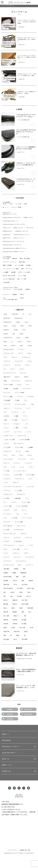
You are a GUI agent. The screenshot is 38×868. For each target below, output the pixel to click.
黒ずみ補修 (24, 639)
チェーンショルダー (8, 459)
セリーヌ (18, 451)
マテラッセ (23, 534)
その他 (11, 204)
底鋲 (22, 581)
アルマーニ (14, 357)
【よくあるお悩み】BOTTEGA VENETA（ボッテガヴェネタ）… (26, 132)
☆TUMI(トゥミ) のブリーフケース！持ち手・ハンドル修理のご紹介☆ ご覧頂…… (27, 75)
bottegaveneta (7, 322)
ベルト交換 (14, 518)
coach (26, 322)
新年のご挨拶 (30, 588)
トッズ (13, 467)
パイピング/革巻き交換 (9, 279)
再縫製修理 (23, 573)
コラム (5, 298)
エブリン (12, 369)
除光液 (13, 628)
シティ (26, 424)
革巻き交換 (6, 632)
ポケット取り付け (7, 526)
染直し (29, 592)
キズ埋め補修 (6, 400)
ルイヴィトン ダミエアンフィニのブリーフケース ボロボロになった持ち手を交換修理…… (27, 22)
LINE (13, 334)
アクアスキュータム (8, 353)
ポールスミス (6, 522)
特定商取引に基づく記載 (25, 850)
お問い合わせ (6, 377)
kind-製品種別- (7, 202)
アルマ (5, 357)
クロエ (32, 404)
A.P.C (30, 314)
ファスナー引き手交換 (21, 506)
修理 (23, 569)
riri (12, 342)
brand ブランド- (21, 152)
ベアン (25, 514)
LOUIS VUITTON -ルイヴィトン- (22, 235)
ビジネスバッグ (20, 494)
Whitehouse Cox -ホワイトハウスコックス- (14, 241)
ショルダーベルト (21, 436)
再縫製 (14, 573)
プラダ (15, 510)
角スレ (30, 612)
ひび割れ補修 (17, 498)
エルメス (21, 369)
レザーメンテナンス (20, 561)
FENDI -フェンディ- (19, 228)
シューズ (28, 432)
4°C (23, 314)
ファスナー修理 (22, 276)
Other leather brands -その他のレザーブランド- (15, 248)
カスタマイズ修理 (7, 385)
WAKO (21, 346)
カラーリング (6, 393)
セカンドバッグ (7, 451)
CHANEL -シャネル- (28, 217)
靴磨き (17, 635)
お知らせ (22, 294)
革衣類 (25, 632)
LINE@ (8, 709)
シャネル (25, 428)
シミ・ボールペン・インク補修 (11, 269)
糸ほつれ (28, 596)
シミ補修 (15, 428)
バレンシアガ (30, 487)
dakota (5, 326)
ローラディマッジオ (8, 565)
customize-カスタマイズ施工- (10, 288)
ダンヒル (29, 455)
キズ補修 (17, 400)
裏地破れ (14, 612)
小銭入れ (14, 581)
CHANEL (17, 322)
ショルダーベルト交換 (9, 440)
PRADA (26, 338)
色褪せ (21, 608)
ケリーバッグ (18, 408)
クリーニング (6, 404)
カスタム (19, 385)
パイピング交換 (17, 475)
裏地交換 (15, 258)
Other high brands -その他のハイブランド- (14, 252)
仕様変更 (27, 289)
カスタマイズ (28, 381)
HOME (6, 734)
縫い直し (5, 600)
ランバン (21, 545)
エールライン (6, 365)
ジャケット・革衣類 (16, 207)
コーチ (27, 408)
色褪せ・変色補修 (7, 265)
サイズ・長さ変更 (18, 289)
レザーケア (6, 557)
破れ (11, 596)
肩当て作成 (24, 600)
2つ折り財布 (14, 314)
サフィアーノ (24, 420)
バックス (5, 483)
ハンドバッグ (6, 491)
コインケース (14, 412)
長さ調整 (23, 624)
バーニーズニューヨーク (19, 471)
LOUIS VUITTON (7, 338)
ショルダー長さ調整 (24, 440)
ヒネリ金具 (6, 498)
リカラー (5, 549)
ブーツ (26, 498)
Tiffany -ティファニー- (19, 238)
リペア (25, 549)
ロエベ (19, 565)
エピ (4, 369)
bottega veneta (18, 318)
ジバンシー (6, 428)
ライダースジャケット (8, 545)
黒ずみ (15, 639)
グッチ (25, 400)
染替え (21, 592)
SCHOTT (19, 342)
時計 (4, 592)
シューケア (6, 432)
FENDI (21, 326)
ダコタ (13, 455)
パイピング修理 (30, 475)
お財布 (25, 204)
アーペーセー (21, 349)
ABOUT (7, 765)
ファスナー (14, 502)
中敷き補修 (6, 569)
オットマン (23, 373)
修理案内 (5, 573)
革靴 (4, 635)
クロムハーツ (6, 408)
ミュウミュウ (17, 538)
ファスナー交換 (25, 502)
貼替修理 (5, 620)
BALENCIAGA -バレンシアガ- (10, 214)
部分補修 (29, 265)
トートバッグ (28, 463)
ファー (5, 502)
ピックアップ (6, 294)
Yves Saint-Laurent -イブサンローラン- (13, 245)
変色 (23, 577)
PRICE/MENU (6, 740)
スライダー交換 (18, 447)
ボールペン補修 (18, 522)
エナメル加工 (6, 258)
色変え (5, 608)
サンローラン (17, 424)
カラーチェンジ (7, 289)
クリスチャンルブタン (20, 404)
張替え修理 (22, 262)
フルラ (17, 514)
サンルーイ (6, 424)
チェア (32, 459)
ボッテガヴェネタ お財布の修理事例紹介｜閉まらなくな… (26, 654)
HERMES (5, 334)
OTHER (7, 771)
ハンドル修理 (18, 491)
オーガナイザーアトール (9, 373)
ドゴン (5, 467)
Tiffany (28, 342)
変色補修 (5, 581)
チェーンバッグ (21, 459)
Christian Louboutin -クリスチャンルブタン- (14, 224)
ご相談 (5, 420)
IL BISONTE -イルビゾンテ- (22, 231)
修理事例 (15, 294)
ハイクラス (6, 475)
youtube (29, 346)
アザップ (20, 353)
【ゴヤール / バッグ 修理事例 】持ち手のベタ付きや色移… (26, 148)
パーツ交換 (6, 471)
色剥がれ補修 (25, 604)
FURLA (29, 326)
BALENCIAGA (6, 318)
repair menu (10, 753)
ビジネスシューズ (7, 494)
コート (5, 412)
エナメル (27, 365)
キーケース (19, 397)
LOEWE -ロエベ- (7, 235)
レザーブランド (7, 561)
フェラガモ (6, 510)
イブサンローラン (26, 357)
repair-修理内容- (7, 257)
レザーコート (17, 557)
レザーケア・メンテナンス (10, 262)
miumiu (18, 338)
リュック (5, 553)
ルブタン (26, 553)
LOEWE (21, 334)
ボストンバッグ (20, 526)
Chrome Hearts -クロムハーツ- (11, 221)
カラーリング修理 (19, 393)
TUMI (4, 346)
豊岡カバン (16, 616)
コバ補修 (15, 416)
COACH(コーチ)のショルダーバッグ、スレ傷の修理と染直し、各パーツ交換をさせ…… (27, 39)
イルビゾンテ (6, 361)
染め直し (12, 592)
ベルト (5, 518)
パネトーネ (15, 483)
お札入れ (17, 377)
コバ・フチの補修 (19, 265)
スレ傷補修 (6, 272)
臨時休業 (5, 604)
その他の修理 (6, 282)
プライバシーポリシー (13, 850)
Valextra (13, 346)
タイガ (5, 455)
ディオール (6, 463)
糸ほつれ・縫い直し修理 (9, 276)
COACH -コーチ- (7, 228)
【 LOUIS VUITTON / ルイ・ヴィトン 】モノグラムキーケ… (26, 180)
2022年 (5, 314)
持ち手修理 (19, 588)
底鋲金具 (30, 581)
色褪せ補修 (30, 608)
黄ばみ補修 (6, 639)
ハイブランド (6, 479)
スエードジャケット (18, 444)
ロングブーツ (29, 565)
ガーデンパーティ (15, 381)
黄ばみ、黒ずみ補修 (25, 258)
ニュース (21, 467)
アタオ (28, 353)
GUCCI (24, 330)
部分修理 (14, 620)
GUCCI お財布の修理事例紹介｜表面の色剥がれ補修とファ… (26, 670)
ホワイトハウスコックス (9, 534)
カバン (27, 385)
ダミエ (21, 455)
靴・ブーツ (6, 207)
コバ (23, 412)
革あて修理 (22, 628)
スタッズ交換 (6, 447)
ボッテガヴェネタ (18, 530)
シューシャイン (17, 432)
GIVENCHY (6, 330)
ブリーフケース (7, 514)
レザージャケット (29, 557)
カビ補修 (5, 389)
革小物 (5, 204)
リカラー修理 (15, 549)
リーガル (30, 545)
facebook (27, 709)
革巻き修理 (16, 632)
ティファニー (16, 463)
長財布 (5, 628)
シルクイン (6, 444)
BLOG (6, 759)
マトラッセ (6, 538)
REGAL (5, 342)
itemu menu (11, 746)
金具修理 (14, 624)
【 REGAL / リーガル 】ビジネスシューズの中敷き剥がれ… (26, 164)
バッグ (29, 479)
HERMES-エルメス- (8, 231)
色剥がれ (14, 604)
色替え (13, 608)
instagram (27, 714)
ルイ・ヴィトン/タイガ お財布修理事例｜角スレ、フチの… (26, 686)
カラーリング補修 (7, 397)
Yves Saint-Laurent (8, 349)
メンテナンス (28, 538)
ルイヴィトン (15, 553)
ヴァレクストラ (18, 361)
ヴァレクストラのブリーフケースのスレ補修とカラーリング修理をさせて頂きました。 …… (27, 57)
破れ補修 (13, 272)
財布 (25, 616)
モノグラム (6, 541)
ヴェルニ (29, 361)
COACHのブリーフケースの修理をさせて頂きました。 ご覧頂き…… (27, 92)
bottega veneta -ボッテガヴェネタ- (12, 217)
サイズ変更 (14, 420)
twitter (8, 714)
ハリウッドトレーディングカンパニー (12, 487)
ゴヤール (25, 416)
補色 (22, 612)
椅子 (4, 596)
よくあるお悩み (17, 541)
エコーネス (17, 365)
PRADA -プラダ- (7, 238)
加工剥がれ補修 (7, 577)
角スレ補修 (6, 616)
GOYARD (15, 330)
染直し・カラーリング (27, 269)
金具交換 (5, 624)
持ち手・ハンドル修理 (24, 272)
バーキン (30, 467)
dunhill (13, 326)
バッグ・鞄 (18, 204)
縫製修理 (14, 600)
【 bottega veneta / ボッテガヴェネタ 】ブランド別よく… (26, 115)
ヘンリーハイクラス (26, 518)
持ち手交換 (24, 585)
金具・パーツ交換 (22, 279)
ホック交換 (6, 530)
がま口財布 (15, 389)
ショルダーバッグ (7, 436)
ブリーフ (23, 510)
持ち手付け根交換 (7, 588)
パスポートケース (19, 479)
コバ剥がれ (6, 416)
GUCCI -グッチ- (30, 228)
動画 (17, 577)
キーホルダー (30, 397)
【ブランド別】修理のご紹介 (24, 120)
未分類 (22, 298)
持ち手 (15, 585)
